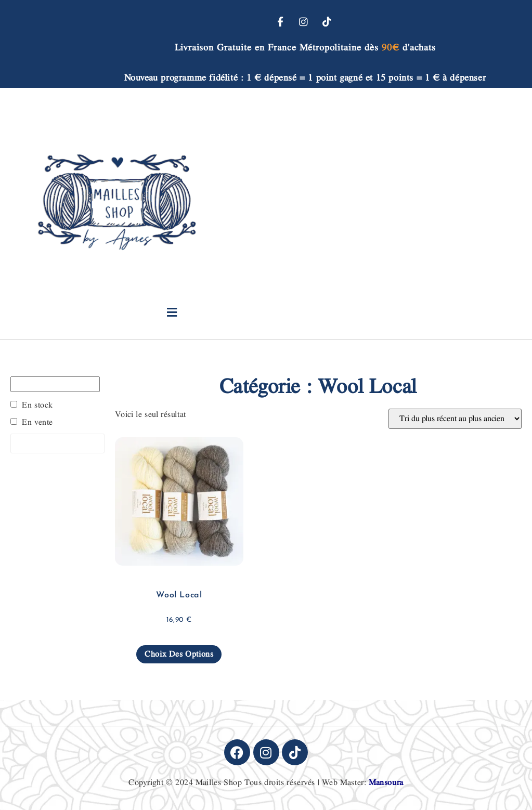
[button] (172, 313)
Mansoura (386, 783)
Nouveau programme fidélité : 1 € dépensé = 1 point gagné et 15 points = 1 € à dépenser (305, 78)
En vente (37, 423)
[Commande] (455, 419)
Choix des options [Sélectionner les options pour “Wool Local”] (179, 654)
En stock (37, 406)
